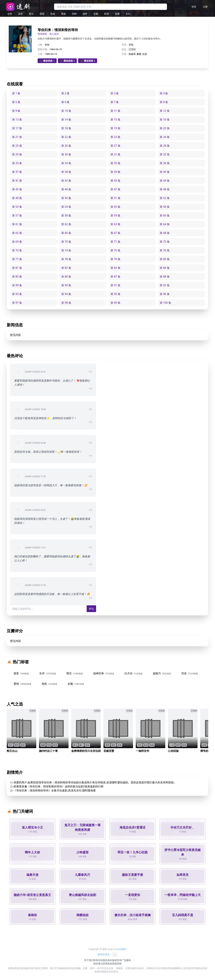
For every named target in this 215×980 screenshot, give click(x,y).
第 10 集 (66, 111)
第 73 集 (17, 250)
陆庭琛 (132, 54)
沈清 (144, 54)
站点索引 (122, 949)
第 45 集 (17, 189)
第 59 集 (115, 215)
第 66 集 (66, 233)
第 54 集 (66, 207)
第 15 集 (115, 119)
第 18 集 (66, 128)
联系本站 (98, 960)
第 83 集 (115, 268)
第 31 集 (115, 154)
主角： (125, 54)
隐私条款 (107, 960)
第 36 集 (165, 163)
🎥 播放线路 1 (47, 61)
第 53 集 (17, 207)
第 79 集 (115, 259)
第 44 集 (165, 181)
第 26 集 (66, 146)
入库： (41, 54)
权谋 (106, 14)
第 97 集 (17, 303)
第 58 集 (66, 215)
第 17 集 (17, 128)
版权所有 (117, 960)
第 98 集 (66, 303)
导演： (125, 45)
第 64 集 (165, 224)
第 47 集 (115, 189)
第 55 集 (115, 207)
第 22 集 (66, 137)
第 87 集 (115, 277)
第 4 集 (164, 93)
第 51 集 (115, 198)
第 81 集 (17, 268)
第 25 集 (17, 146)
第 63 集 (115, 224)
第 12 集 (165, 111)
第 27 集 (115, 146)
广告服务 (126, 960)
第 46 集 (66, 189)
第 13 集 (17, 119)
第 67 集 (115, 233)
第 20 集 (165, 128)
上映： (41, 45)
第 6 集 (65, 102)
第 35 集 (115, 163)
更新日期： (44, 49)
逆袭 (117, 14)
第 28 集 (165, 146)
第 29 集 (17, 154)
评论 (91, 609)
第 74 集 (66, 250)
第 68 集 (165, 233)
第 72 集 (165, 242)
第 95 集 (115, 294)
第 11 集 (115, 111)
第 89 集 (17, 285)
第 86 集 (66, 277)
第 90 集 (66, 285)
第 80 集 (165, 259)
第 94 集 (66, 294)
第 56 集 (165, 207)
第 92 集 (165, 285)
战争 (85, 14)
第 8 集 (164, 102)
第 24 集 (165, 137)
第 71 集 (115, 242)
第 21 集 (17, 137)
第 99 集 (115, 303)
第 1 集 (16, 93)
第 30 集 (66, 154)
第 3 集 (115, 93)
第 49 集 (17, 198)
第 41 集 (17, 181)
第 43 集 (115, 181)
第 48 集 (165, 189)
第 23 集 (115, 137)
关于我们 (89, 960)
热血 (53, 14)
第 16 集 (165, 119)
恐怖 (74, 14)
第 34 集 (66, 163)
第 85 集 (17, 277)
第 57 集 (17, 215)
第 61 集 (17, 224)
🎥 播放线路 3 (88, 61)
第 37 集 (17, 172)
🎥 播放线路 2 (67, 61)
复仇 (31, 14)
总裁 (96, 14)
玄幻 (128, 14)
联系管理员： (107, 955)
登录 (194, 7)
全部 (10, 14)
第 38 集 (66, 172)
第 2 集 (65, 93)
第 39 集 (115, 172)
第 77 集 (17, 259)
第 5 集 (16, 102)
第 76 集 (165, 250)
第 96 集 (165, 294)
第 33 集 (17, 163)
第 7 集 (115, 102)
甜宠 (42, 14)
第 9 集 (16, 111)
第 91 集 (115, 285)
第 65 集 (17, 233)
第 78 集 (66, 259)
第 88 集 (165, 277)
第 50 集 (66, 198)
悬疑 (63, 14)
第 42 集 (66, 181)
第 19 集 (115, 128)
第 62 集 (66, 224)
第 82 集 (66, 268)
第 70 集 (66, 242)
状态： (125, 49)
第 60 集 (165, 215)
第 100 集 (165, 303)
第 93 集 (17, 294)
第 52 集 (165, 198)
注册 (205, 7)
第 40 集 (165, 172)
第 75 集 (115, 250)
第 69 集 (17, 242)
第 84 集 (165, 268)
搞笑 (20, 14)
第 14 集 (66, 119)
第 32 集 (165, 154)
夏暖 (139, 54)
